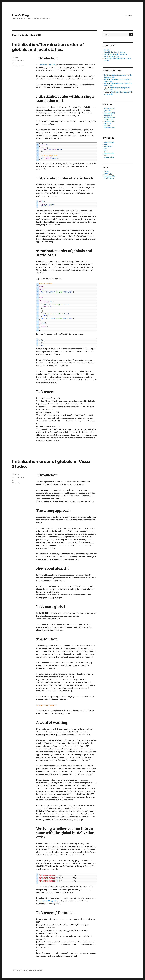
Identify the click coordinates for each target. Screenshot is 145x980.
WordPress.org (109, 178)
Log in (106, 172)
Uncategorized (109, 157)
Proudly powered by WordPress (32, 970)
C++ (13, 60)
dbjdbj (106, 79)
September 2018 (110, 117)
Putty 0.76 (107, 50)
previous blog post (47, 65)
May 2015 (107, 126)
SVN (106, 155)
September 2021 (110, 109)
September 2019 (110, 113)
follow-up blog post (48, 901)
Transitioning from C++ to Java (115, 52)
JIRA (106, 151)
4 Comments (16, 483)
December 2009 (110, 128)
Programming (20, 60)
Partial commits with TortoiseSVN (115, 54)
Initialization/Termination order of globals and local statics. (48, 47)
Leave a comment (18, 66)
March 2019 (108, 115)
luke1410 (107, 75)
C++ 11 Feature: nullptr (112, 56)
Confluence (108, 147)
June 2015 (107, 124)
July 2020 (107, 111)
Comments (109, 176)
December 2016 (109, 121)
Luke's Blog (21, 15)
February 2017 (109, 119)
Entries (108, 174)
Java (106, 149)
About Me (129, 16)
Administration (109, 142)
